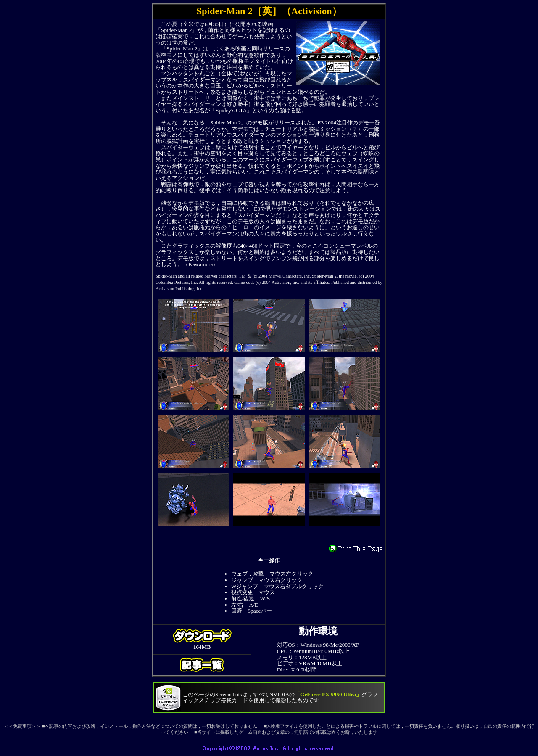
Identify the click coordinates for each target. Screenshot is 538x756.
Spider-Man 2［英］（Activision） (269, 11)
